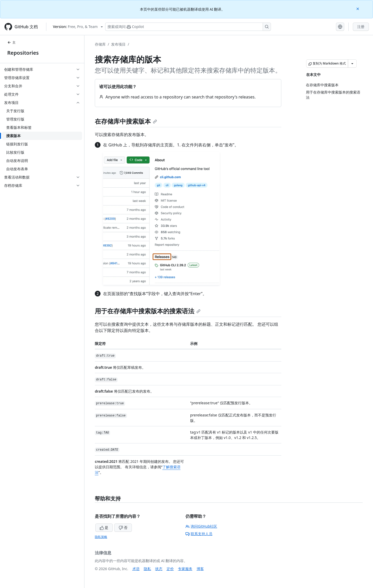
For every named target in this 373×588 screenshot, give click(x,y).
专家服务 (185, 569)
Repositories (23, 53)
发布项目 (118, 44)
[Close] (358, 8)
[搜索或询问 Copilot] (188, 27)
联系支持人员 (199, 534)
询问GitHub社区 (201, 526)
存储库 (100, 44)
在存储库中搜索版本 (126, 121)
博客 (200, 569)
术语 (136, 569)
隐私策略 (101, 537)
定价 (170, 569)
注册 (361, 27)
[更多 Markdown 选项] (352, 63)
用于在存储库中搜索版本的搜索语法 (148, 311)
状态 (159, 569)
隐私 (147, 569)
